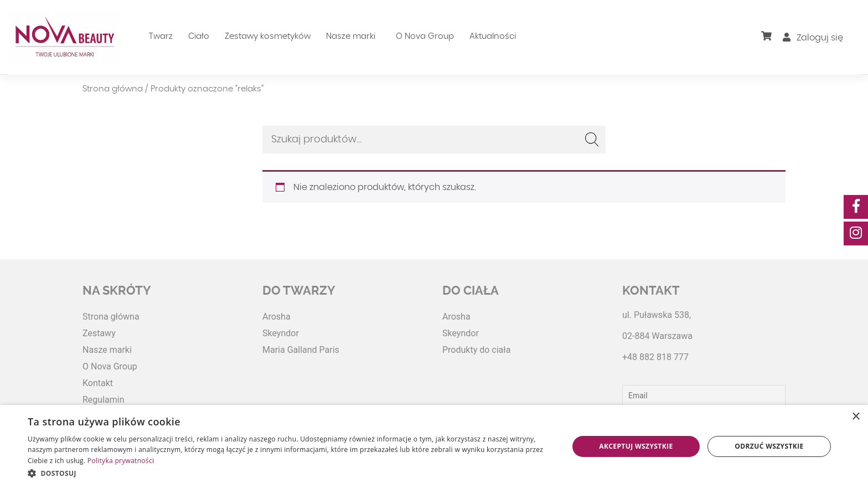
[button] (290, 473)
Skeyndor (281, 333)
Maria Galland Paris (301, 350)
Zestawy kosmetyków (268, 36)
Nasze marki (351, 36)
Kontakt (98, 383)
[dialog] (434, 446)
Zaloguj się (813, 38)
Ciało (199, 36)
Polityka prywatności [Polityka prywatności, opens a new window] (121, 461)
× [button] (856, 417)
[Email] (704, 395)
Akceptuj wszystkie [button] (636, 446)
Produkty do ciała (476, 350)
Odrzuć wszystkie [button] (769, 446)
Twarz (161, 36)
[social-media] (856, 207)
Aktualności (493, 36)
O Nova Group (425, 36)
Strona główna (113, 89)
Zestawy (99, 333)
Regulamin (104, 400)
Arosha (277, 317)
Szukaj (592, 140)
